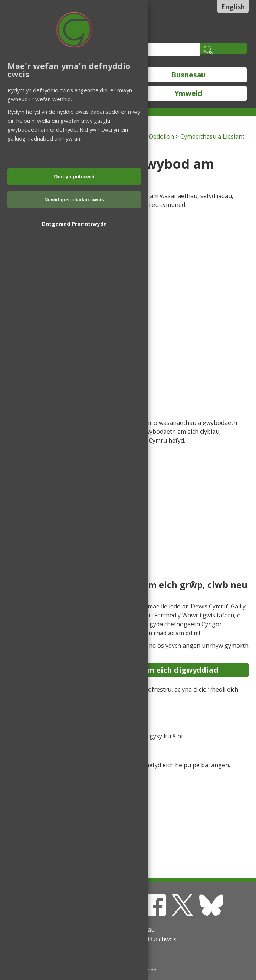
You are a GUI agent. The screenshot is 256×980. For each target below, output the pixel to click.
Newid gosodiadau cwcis (74, 200)
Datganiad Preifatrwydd (74, 224)
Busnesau (188, 75)
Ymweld (188, 93)
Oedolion (161, 136)
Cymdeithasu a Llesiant (212, 136)
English (233, 7)
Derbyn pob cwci (74, 177)
